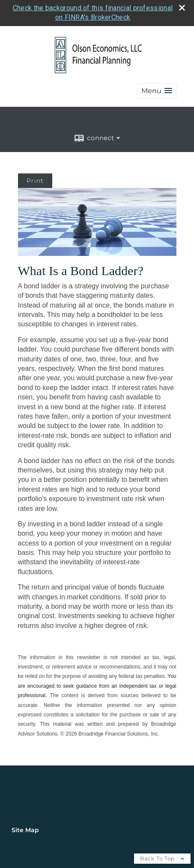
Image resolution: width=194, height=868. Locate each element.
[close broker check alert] (182, 8)
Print (35, 181)
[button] (157, 91)
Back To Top (162, 858)
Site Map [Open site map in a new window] (25, 830)
